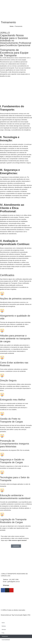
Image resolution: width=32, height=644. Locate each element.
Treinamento (5, 636)
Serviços (4, 629)
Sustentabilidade (6, 640)
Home (12, 26)
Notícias (4, 626)
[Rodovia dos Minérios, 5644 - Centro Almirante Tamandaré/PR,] (16, 600)
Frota (3, 633)
